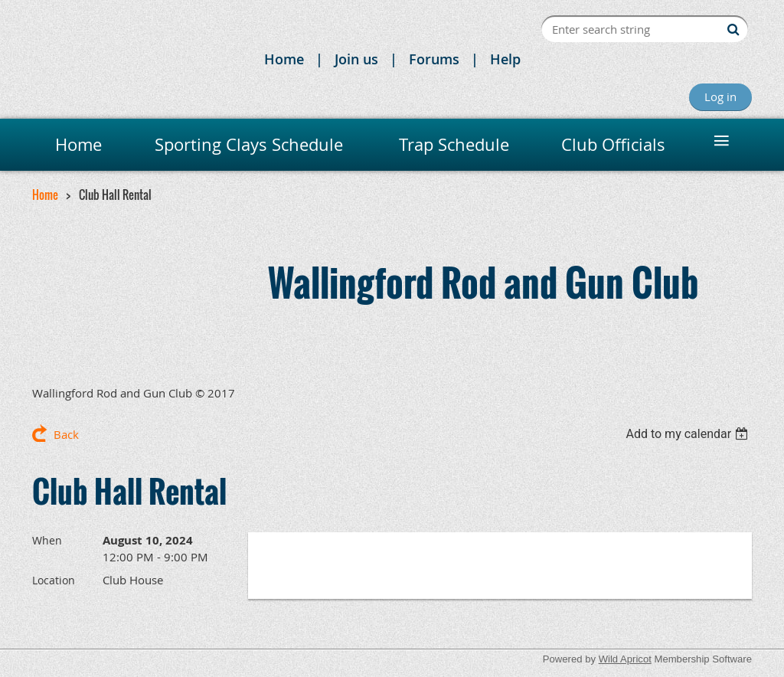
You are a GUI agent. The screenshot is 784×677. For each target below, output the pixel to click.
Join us (356, 59)
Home (284, 59)
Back (66, 434)
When (47, 540)
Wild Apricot (625, 659)
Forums (434, 59)
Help (505, 59)
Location (54, 580)
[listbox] (689, 434)
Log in (720, 96)
